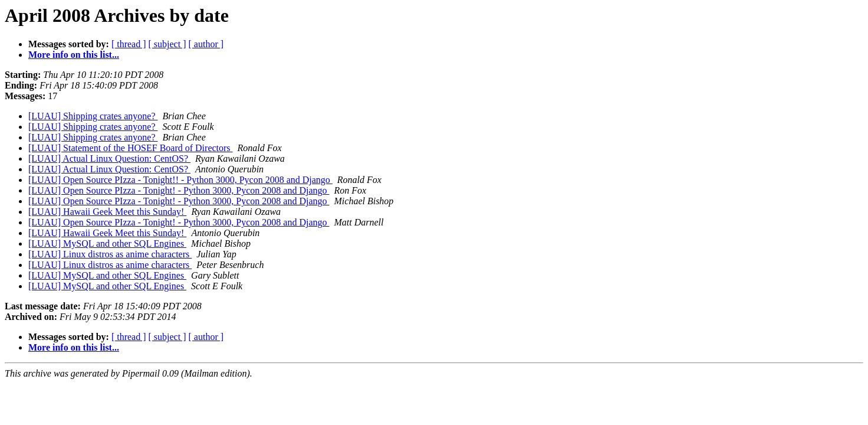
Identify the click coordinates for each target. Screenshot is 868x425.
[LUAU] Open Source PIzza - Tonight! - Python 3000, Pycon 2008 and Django (179, 190)
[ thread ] (129, 44)
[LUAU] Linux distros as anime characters (110, 254)
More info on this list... (74, 55)
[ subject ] (167, 44)
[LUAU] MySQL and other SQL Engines (107, 243)
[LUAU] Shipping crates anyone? (93, 116)
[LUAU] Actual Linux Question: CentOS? (109, 158)
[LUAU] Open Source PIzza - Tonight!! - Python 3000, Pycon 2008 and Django (180, 180)
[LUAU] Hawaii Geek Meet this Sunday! (107, 212)
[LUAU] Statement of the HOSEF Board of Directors (131, 148)
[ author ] (206, 44)
